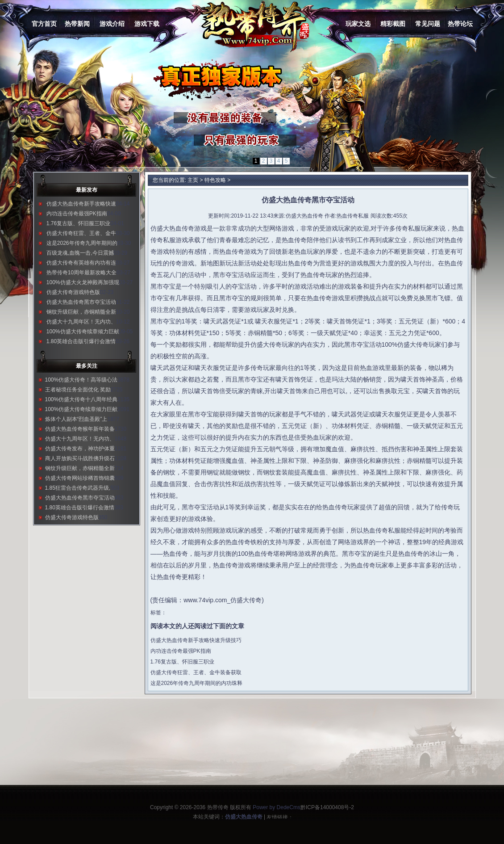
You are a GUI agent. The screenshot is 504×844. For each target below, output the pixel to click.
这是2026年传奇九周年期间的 (82, 243)
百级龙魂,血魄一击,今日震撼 (80, 253)
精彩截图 (393, 24)
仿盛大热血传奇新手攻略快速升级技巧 (196, 640)
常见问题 (428, 24)
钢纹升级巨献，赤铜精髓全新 (81, 312)
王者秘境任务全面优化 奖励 (78, 390)
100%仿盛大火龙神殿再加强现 (83, 282)
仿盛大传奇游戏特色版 (73, 292)
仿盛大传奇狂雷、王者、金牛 (81, 233)
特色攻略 (215, 180)
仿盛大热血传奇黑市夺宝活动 (81, 302)
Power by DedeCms (277, 807)
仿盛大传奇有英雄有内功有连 (81, 263)
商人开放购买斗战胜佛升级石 (80, 458)
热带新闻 (77, 24)
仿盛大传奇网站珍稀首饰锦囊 (80, 478)
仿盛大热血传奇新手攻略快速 (81, 204)
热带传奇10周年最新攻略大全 (81, 273)
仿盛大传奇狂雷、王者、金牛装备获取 (196, 672)
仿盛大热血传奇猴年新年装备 (80, 429)
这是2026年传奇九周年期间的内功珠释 (197, 683)
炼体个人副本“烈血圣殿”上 (76, 419)
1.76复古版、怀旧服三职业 (78, 223)
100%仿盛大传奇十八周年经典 (81, 399)
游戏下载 (147, 24)
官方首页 (44, 24)
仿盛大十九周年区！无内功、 (81, 322)
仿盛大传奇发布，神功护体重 (80, 449)
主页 (193, 180)
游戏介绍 (112, 24)
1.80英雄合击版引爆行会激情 (81, 341)
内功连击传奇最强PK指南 (77, 214)
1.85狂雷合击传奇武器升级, (78, 488)
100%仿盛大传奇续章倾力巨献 (83, 332)
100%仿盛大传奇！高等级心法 (81, 380)
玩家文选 (358, 24)
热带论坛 (460, 24)
